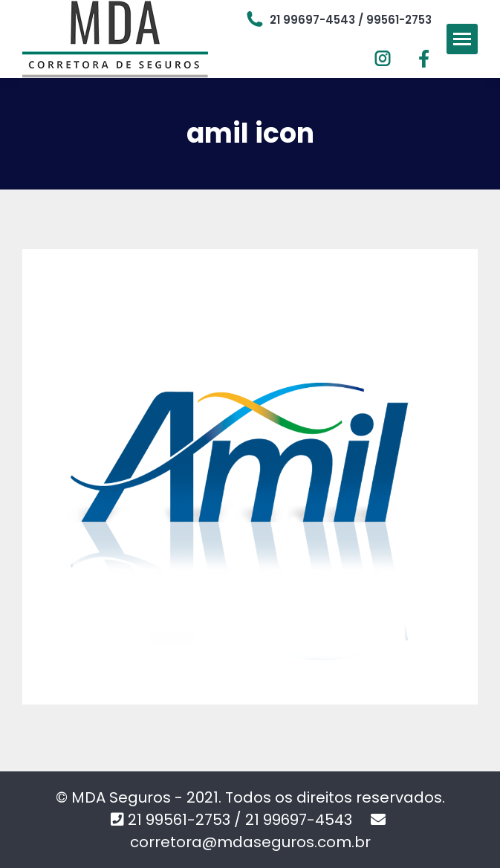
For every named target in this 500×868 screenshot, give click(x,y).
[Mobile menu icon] (462, 39)
